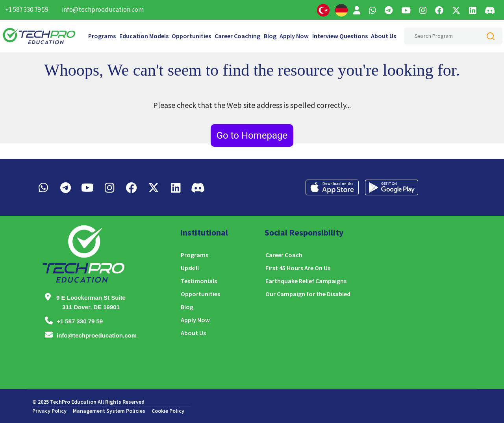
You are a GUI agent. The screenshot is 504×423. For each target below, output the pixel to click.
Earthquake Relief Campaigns (306, 281)
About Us (384, 36)
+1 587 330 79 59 (27, 9)
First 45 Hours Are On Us (298, 268)
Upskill (190, 268)
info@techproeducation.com (103, 9)
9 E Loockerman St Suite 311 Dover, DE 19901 (91, 302)
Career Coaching (237, 36)
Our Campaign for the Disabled (308, 294)
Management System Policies (109, 411)
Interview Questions (340, 36)
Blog (270, 36)
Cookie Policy (168, 411)
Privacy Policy (49, 411)
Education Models (144, 36)
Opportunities (191, 36)
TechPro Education (73, 402)
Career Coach (284, 255)
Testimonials (199, 281)
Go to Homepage (252, 135)
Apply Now (294, 36)
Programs (102, 36)
